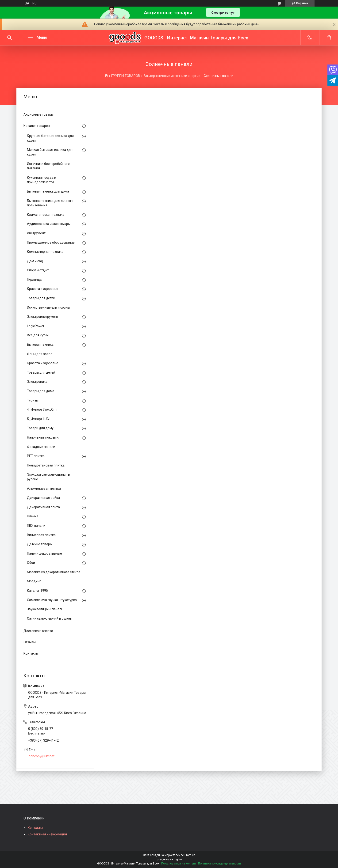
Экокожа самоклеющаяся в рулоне (48, 477)
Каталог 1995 (37, 591)
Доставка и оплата (38, 631)
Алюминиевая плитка (44, 489)
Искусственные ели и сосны (48, 307)
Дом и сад (35, 261)
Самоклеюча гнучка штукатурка (52, 600)
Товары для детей (41, 298)
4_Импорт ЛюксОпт (42, 409)
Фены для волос (40, 354)
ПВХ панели (36, 526)
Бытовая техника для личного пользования (50, 203)
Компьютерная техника (45, 252)
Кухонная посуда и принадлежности (42, 180)
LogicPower (36, 326)
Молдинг (34, 581)
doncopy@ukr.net (42, 756)
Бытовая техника (40, 345)
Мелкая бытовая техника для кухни (50, 152)
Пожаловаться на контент (179, 864)
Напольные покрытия (44, 437)
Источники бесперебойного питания (48, 166)
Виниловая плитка (41, 535)
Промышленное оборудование (51, 243)
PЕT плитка (36, 456)
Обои (31, 563)
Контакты (31, 653)
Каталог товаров (37, 126)
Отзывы (30, 642)
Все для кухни (38, 335)
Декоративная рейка (43, 498)
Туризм (33, 400)
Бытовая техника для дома (48, 191)
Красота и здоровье (43, 289)
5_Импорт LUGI (38, 419)
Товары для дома (41, 391)
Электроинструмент (43, 317)
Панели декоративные (44, 553)
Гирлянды (35, 280)
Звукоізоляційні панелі (44, 609)
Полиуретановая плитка (46, 465)
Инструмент (36, 233)
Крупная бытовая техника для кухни (50, 138)
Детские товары (40, 544)
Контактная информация (47, 834)
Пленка (33, 516)
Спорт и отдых (38, 270)
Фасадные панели (41, 447)
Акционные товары (38, 114)
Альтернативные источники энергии (172, 76)
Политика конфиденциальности (219, 864)
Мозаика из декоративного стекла (54, 572)
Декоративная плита (43, 507)
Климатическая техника (46, 215)
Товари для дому (40, 428)
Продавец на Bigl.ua (169, 859)
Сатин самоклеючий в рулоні (49, 618)
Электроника (37, 382)
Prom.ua (190, 855)
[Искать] (9, 38)
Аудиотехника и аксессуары (49, 224)
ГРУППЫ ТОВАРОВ (126, 76)
